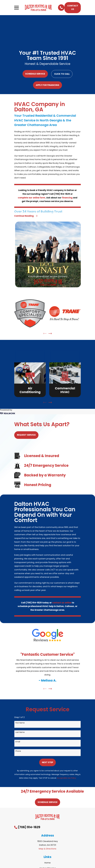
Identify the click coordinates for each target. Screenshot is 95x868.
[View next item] (50, 334)
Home (47, 863)
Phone (18, 752)
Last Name (20, 733)
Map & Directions (47, 849)
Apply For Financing (47, 85)
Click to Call (62, 74)
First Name (20, 723)
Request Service (26, 435)
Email (18, 742)
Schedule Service (35, 74)
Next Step (47, 763)
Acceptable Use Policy (67, 778)
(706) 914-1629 (29, 828)
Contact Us (73, 7)
